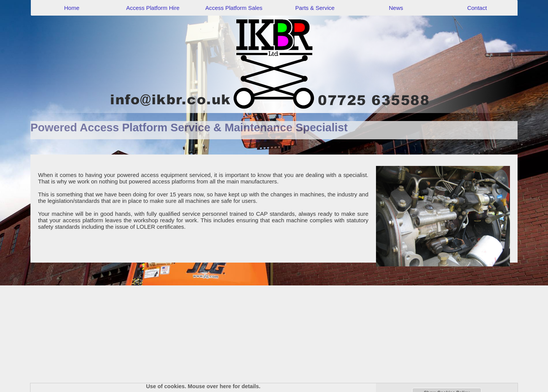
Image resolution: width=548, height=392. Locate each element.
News (396, 8)
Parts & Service (315, 8)
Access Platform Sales (234, 8)
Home (72, 8)
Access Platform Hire (153, 8)
